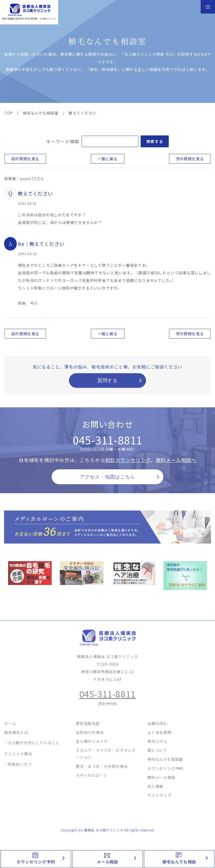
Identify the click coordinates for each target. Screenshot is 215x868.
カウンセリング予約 (36, 862)
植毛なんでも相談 (179, 862)
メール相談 (107, 862)
